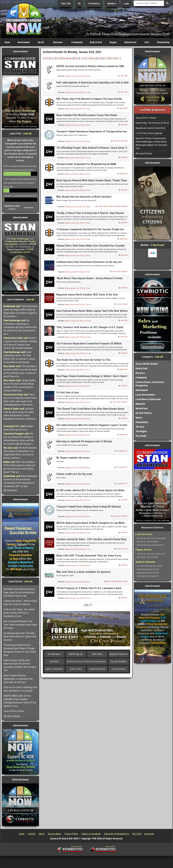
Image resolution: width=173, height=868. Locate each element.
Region (113, 42)
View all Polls (29, 208)
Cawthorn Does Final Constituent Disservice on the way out (89, 262)
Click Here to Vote (12, 206)
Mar (65, 58)
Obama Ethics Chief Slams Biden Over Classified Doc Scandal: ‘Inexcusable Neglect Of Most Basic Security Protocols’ (91, 247)
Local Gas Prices (144, 534)
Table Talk (66, 4)
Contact (32, 834)
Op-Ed (41, 42)
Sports (139, 418)
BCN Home (97, 654)
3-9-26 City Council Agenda (149, 133)
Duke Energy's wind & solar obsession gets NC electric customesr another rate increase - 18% (20, 665)
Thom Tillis (124, 337)
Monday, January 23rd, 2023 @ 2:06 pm (78, 190)
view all (27, 134)
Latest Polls (76, 669)
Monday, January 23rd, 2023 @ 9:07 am (78, 451)
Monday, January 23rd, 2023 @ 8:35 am (78, 484)
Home (7, 42)
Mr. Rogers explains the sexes (73, 458)
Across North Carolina (147, 364)
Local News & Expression (148, 399)
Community (77, 42)
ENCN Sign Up (76, 654)
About (42, 834)
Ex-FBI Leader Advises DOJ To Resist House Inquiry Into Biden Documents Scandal (90, 492)
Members (112, 4)
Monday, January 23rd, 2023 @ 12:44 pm (78, 321)
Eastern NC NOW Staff (120, 141)
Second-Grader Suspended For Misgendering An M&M (86, 164)
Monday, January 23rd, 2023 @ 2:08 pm (78, 174)
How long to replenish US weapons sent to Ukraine (84, 441)
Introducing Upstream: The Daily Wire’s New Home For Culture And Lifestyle (20, 636)
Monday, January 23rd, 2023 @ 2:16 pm (78, 158)
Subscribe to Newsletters (116, 834)
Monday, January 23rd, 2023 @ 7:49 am (78, 598)
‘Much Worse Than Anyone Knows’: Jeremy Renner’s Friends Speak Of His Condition (89, 280)
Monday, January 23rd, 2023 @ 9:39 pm (78, 76)
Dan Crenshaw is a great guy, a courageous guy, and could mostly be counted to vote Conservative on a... (20, 327)
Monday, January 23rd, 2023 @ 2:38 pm (78, 141)
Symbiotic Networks (146, 562)
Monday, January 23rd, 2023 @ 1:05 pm (78, 288)
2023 (46, 58)
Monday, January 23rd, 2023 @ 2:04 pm (78, 207)
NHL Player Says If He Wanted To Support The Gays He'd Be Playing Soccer (89, 100)
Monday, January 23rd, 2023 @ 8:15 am (78, 533)
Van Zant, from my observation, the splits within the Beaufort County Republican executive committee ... (19, 415)
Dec (118, 58)
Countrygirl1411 (122, 451)
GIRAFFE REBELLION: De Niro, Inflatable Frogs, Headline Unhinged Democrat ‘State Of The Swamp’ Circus (20, 701)
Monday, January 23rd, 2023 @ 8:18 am (78, 517)
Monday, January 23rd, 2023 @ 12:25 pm (78, 337)
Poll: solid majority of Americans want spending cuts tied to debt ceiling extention (92, 84)
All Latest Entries (12, 716)
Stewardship (163, 42)
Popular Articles (144, 550)
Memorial (140, 404)
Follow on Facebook (91, 834)
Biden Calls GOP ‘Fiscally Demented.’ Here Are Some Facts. (89, 556)
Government (24, 42)
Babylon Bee (124, 108)
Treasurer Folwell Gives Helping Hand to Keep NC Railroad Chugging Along (89, 508)
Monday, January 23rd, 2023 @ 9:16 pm (78, 92)
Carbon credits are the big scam (74, 474)
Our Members (54, 654)
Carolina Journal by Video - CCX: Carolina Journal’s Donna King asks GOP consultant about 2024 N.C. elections (91, 541)
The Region (141, 431)
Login (126, 4)
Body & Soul (96, 42)
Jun (82, 58)
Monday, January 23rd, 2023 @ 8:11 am (78, 549)
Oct (106, 58)
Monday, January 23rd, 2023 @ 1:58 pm (78, 256)
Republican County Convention (150, 128)
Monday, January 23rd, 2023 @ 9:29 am (78, 386)
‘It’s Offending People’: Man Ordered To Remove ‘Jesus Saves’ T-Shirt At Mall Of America (92, 149)
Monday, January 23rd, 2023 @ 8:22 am (78, 500)
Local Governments (145, 395)
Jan (53, 58)
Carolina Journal (122, 304)
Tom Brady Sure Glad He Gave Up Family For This (83, 360)
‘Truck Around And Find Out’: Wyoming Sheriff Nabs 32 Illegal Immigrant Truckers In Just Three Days (20, 650)
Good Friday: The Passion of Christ (152, 123)
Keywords (149, 834)
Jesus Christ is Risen (14, 711)
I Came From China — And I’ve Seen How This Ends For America (20, 603)
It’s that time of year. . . (69, 392)
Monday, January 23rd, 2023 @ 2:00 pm (78, 239)
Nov (112, 58)
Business (58, 42)
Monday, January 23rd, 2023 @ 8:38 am (78, 468)
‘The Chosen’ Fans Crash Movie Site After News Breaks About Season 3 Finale (90, 410)
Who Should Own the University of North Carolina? (84, 197)
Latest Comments (54, 669)
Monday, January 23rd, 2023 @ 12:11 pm (78, 353)
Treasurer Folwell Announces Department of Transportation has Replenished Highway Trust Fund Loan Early (92, 133)
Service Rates (55, 834)
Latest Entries (119, 669)
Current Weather (119, 662)
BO (79, 4)
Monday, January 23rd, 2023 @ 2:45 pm (78, 109)
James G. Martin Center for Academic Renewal (113, 206)
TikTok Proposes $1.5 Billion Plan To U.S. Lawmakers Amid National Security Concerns (89, 590)
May (76, 58)
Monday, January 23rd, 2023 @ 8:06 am (78, 566)
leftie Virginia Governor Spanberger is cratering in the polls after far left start (18, 679)
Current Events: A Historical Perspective (86, 662)
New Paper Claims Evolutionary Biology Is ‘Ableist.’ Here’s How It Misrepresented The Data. (92, 378)
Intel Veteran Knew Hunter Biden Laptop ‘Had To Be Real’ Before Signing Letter (92, 312)
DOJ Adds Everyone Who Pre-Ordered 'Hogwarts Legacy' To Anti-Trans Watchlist (92, 427)
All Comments (10, 490)
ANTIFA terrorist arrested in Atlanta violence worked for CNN (90, 66)
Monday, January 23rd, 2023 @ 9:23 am (78, 435)
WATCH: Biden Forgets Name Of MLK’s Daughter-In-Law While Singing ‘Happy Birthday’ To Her (90, 524)
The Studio (141, 436)
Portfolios (54, 662)
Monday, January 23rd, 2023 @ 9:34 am (78, 370)
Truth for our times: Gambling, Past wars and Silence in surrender (20, 689)
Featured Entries (97, 669)
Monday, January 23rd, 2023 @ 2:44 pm (78, 125)
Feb (59, 58)
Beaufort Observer (119, 654)
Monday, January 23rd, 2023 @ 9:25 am (78, 419)
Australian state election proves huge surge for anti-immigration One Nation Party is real (19, 592)
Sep (100, 58)
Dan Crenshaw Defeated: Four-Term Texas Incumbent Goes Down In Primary (20, 625)
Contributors (94, 4)
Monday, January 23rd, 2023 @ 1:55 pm (78, 272)
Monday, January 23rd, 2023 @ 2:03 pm (78, 223)
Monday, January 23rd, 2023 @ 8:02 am (78, 582)
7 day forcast (157, 245)
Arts (147, 42)
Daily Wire (124, 125)
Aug (94, 58)
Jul (88, 58)
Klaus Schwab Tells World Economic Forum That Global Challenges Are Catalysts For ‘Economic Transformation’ (88, 117)
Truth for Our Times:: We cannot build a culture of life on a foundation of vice (19, 613)
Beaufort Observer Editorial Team (117, 581)
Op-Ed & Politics (144, 413)
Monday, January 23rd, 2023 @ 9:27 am (78, 402)
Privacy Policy (71, 834)
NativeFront (130, 42)
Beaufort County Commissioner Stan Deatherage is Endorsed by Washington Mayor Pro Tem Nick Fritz (151, 143)
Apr (70, 58)
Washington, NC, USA (153, 259)
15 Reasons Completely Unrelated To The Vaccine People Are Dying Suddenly (90, 231)
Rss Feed (137, 834)
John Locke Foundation (120, 271)
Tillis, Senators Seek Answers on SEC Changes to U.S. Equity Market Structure (90, 329)
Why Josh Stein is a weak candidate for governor (84, 572)
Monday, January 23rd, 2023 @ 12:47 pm (78, 305)
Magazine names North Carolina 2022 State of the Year (87, 295)
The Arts (140, 427)
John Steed (124, 76)
